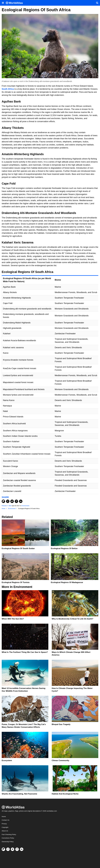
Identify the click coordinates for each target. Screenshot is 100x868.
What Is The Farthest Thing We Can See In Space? (25, 652)
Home (4, 817)
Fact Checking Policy (9, 834)
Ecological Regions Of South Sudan (18, 548)
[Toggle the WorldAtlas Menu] (3, 3)
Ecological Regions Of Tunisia (16, 582)
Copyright (5, 827)
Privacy (4, 824)
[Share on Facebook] (8, 501)
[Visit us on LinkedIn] (22, 849)
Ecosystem (7, 760)
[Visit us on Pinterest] (17, 849)
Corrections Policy (8, 838)
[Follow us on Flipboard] (3, 849)
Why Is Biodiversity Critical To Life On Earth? (73, 619)
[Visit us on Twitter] (13, 849)
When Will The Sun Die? (13, 619)
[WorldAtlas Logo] (15, 3)
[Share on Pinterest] (16, 501)
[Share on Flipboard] (3, 501)
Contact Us (6, 820)
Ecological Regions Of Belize (64, 548)
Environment (25, 506)
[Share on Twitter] (12, 501)
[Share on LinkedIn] (21, 501)
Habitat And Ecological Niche (65, 794)
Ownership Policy (8, 842)
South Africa (8, 89)
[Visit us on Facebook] (8, 849)
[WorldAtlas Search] (97, 3)
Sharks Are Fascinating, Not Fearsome (19, 794)
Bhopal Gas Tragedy (61, 724)
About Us (5, 831)
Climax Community (61, 760)
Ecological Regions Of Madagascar (67, 582)
